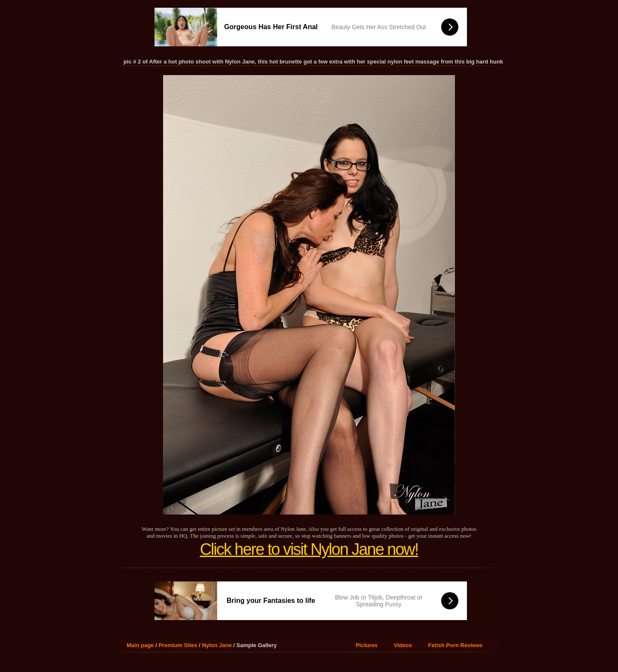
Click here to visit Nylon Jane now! (309, 549)
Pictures (367, 645)
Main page (140, 645)
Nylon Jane (217, 645)
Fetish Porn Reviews (455, 645)
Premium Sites (178, 645)
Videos (403, 645)
